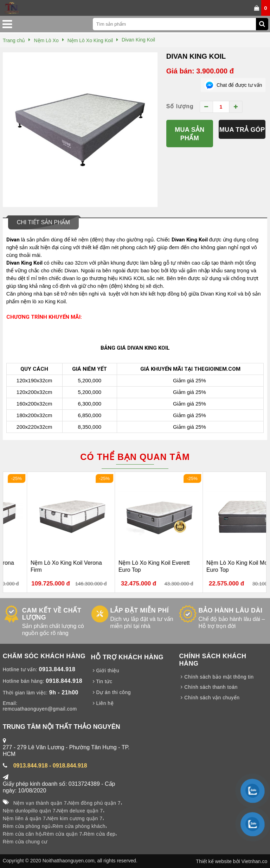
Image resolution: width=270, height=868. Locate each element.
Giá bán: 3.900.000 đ (200, 71)
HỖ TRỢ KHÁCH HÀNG (127, 657)
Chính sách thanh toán (208, 687)
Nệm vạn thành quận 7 (40, 803)
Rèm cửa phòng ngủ (27, 826)
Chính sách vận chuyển (209, 698)
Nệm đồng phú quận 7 (94, 803)
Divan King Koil (196, 56)
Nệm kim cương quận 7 (75, 818)
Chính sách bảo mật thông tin (216, 677)
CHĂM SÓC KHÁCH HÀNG (44, 656)
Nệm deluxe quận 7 (80, 811)
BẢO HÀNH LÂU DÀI (230, 610)
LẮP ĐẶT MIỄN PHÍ (140, 610)
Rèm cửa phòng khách (79, 826)
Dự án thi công (111, 692)
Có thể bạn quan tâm (135, 457)
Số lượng (180, 106)
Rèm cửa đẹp (99, 834)
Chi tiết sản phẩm (43, 222)
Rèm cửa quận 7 (63, 834)
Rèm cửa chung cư (25, 842)
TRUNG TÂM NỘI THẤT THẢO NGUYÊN (62, 727)
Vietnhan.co (255, 861)
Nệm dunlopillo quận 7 (29, 811)
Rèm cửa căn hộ (22, 834)
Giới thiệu (105, 671)
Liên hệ (102, 703)
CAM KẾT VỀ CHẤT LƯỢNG (52, 614)
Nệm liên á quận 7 (24, 818)
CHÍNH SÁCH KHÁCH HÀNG (213, 660)
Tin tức (102, 681)
